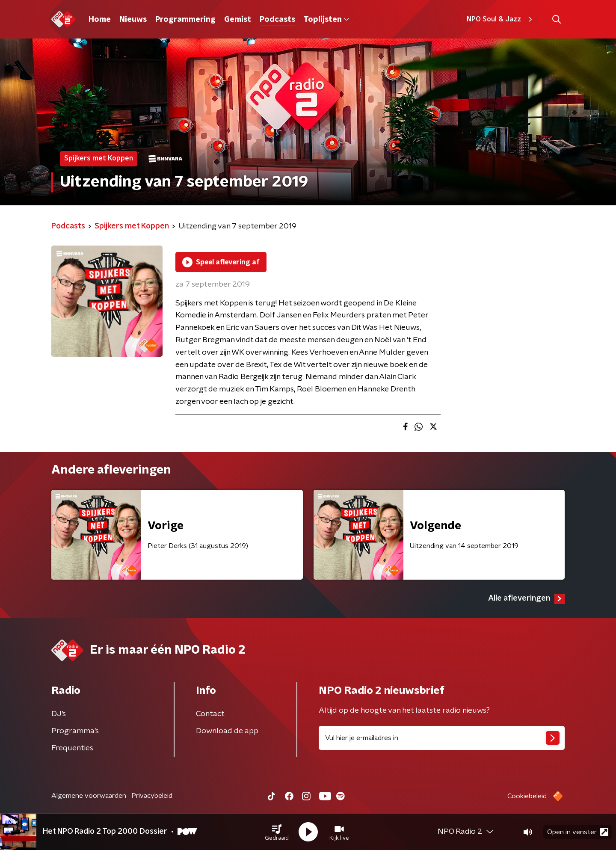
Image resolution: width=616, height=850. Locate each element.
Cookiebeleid (527, 796)
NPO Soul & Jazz (501, 19)
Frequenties (72, 748)
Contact (210, 714)
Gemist (238, 20)
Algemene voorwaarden (89, 796)
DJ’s (59, 714)
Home (100, 20)
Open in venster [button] (578, 832)
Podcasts (277, 20)
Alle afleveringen (526, 599)
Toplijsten (326, 20)
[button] (277, 832)
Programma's (75, 731)
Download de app (227, 731)
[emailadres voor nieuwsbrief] (442, 738)
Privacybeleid (152, 796)
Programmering (185, 20)
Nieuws (133, 20)
